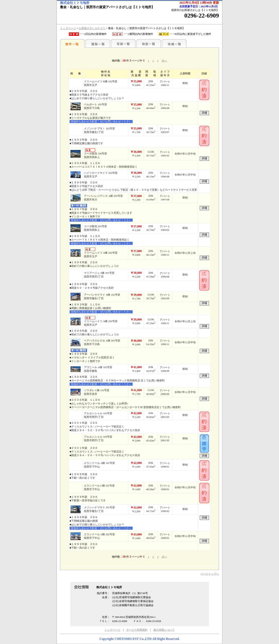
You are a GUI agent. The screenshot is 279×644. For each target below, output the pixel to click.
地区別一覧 (72, 43)
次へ (164, 61)
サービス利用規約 (137, 630)
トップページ (68, 28)
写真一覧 (123, 43)
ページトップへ (210, 574)
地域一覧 (174, 43)
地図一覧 (149, 43)
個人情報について (164, 630)
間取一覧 (98, 43)
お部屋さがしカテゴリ (92, 28)
